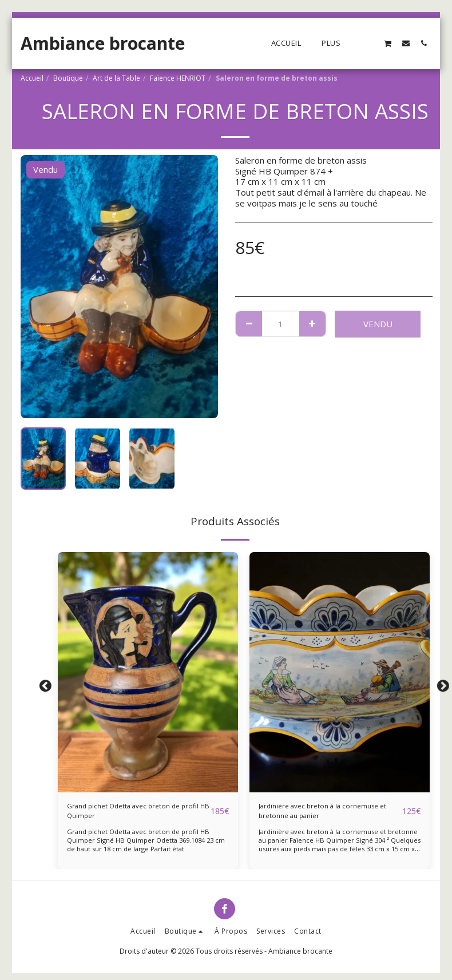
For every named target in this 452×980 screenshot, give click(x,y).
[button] (370, 43)
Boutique (68, 78)
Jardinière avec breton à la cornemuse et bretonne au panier (325, 814)
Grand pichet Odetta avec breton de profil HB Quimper (132, 814)
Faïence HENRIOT (178, 78)
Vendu (378, 324)
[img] (148, 672)
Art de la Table (116, 78)
